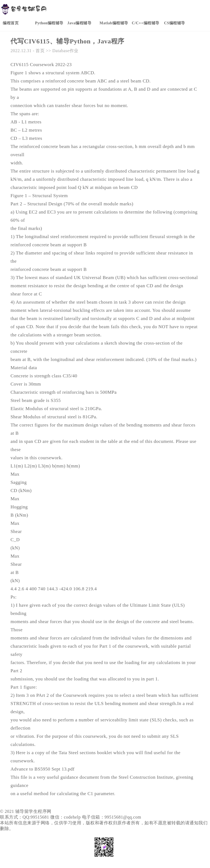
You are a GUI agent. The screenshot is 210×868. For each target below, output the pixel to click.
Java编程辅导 (79, 23)
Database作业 (65, 51)
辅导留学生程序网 (33, 811)
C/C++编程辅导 (146, 23)
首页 (40, 51)
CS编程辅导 (175, 23)
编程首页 (11, 23)
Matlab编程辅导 (114, 23)
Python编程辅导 (49, 23)
